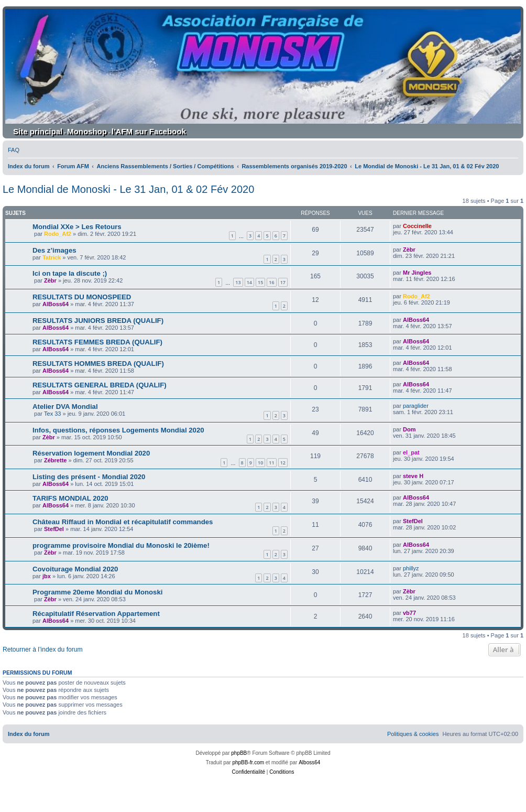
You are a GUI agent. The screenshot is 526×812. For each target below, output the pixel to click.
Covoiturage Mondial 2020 (75, 569)
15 (260, 282)
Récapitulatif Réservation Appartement (96, 614)
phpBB (239, 753)
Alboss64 (309, 762)
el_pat (411, 452)
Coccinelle (417, 226)
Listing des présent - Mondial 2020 (89, 477)
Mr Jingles (417, 273)
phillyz (411, 568)
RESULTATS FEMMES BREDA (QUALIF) (97, 342)
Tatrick (52, 257)
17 (283, 282)
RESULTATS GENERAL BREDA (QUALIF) (100, 385)
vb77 (409, 613)
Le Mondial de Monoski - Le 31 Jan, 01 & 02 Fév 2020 (128, 189)
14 (249, 282)
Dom (409, 429)
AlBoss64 (56, 304)
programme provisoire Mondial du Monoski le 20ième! (121, 545)
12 (283, 463)
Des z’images (54, 250)
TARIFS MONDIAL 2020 (70, 498)
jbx (47, 576)
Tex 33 (52, 414)
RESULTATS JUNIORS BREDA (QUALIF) (98, 321)
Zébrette (55, 460)
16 (271, 282)
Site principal (38, 131)
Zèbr (409, 250)
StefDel (54, 529)
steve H (413, 476)
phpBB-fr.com (248, 762)
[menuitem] (14, 150)
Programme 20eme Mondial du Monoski (97, 592)
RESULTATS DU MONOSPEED (82, 297)
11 (271, 463)
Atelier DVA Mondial (65, 407)
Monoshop (87, 131)
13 (238, 282)
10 (260, 463)
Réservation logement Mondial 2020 (91, 453)
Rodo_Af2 (58, 234)
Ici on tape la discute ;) (70, 273)
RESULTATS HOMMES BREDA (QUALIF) (98, 364)
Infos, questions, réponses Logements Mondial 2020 (118, 430)
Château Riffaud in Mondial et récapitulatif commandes (123, 522)
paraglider (416, 406)
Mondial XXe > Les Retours (77, 227)
